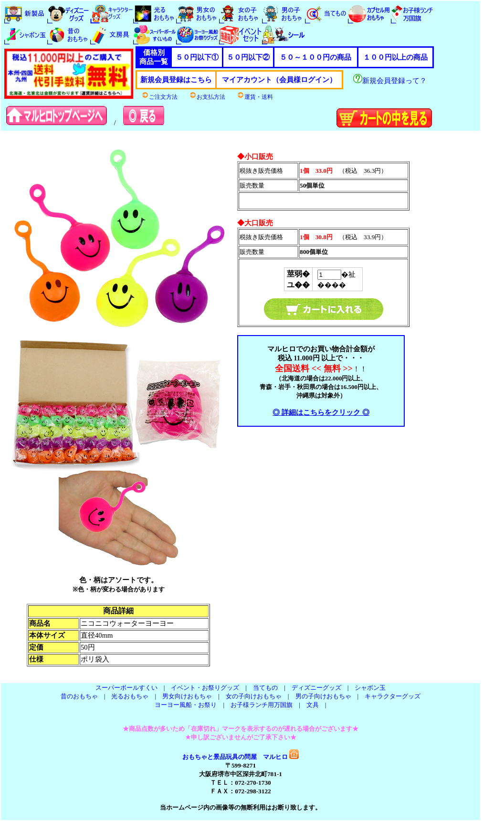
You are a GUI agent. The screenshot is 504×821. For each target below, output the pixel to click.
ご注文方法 (159, 97)
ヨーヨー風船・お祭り (186, 705)
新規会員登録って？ (390, 81)
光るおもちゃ (130, 696)
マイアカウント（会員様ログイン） (279, 80)
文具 (313, 705)
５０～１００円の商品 (315, 57)
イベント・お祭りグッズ (205, 688)
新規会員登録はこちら (176, 80)
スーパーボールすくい (126, 688)
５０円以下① (197, 57)
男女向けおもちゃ (187, 696)
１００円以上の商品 (395, 57)
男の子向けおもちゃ (323, 696)
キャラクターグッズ (393, 696)
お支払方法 (207, 97)
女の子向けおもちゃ (254, 696)
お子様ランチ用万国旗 (262, 705)
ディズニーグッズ (316, 688)
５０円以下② (248, 57)
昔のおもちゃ (79, 696)
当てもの (265, 688)
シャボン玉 (370, 688)
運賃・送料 (255, 97)
